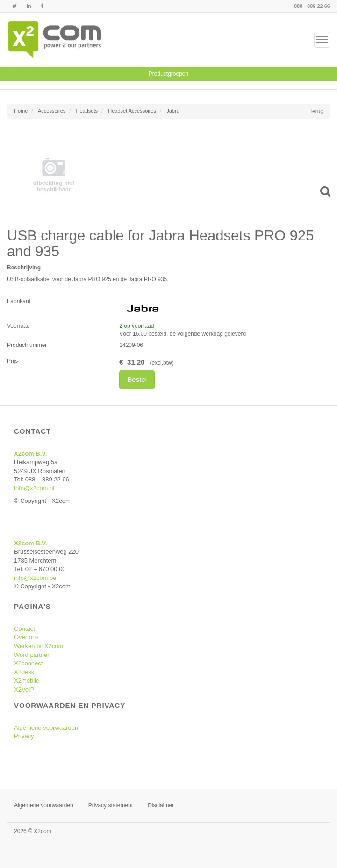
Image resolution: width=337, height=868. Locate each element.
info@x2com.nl (34, 488)
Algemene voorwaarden (46, 728)
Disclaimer (161, 805)
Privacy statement (111, 805)
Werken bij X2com (39, 646)
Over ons (26, 637)
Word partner (32, 655)
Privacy (24, 736)
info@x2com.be (35, 578)
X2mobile (27, 681)
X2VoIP (24, 689)
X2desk (24, 672)
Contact (25, 629)
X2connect (28, 663)
